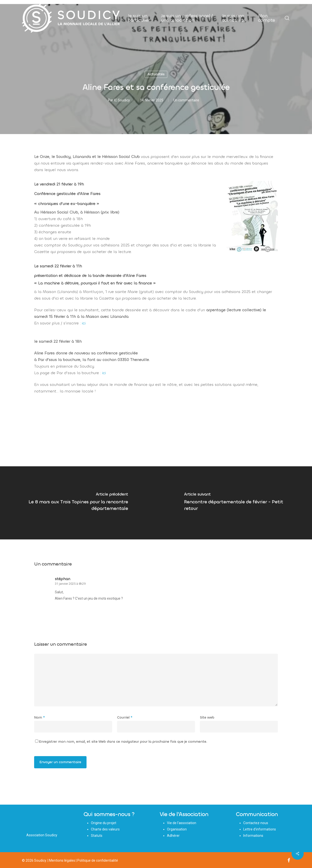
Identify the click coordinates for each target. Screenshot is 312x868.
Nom (39, 717)
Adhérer (173, 836)
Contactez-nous (256, 823)
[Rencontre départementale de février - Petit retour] (234, 503)
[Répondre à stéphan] (66, 607)
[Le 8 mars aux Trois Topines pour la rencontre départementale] (78, 503)
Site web (207, 717)
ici (84, 323)
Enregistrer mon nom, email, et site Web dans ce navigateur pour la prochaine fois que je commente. (123, 742)
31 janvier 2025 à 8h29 (70, 584)
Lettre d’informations (260, 829)
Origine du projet (104, 823)
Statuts (97, 836)
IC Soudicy (122, 100)
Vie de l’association (182, 823)
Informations (253, 836)
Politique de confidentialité (98, 860)
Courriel (125, 717)
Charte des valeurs (105, 829)
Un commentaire (186, 100)
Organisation (177, 829)
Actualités (156, 74)
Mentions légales (62, 860)
